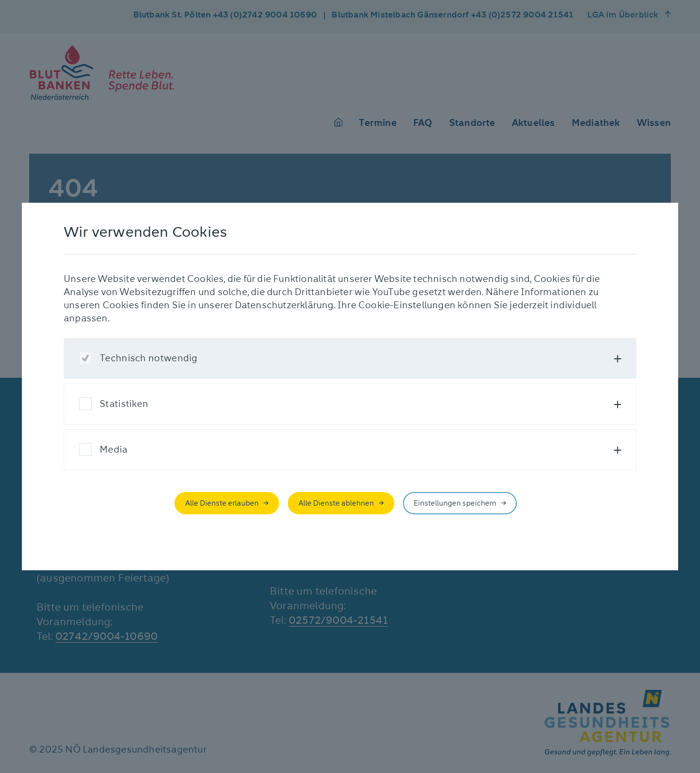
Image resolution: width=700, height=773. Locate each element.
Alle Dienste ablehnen (336, 503)
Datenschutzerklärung (284, 305)
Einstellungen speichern (455, 503)
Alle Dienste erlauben (222, 503)
